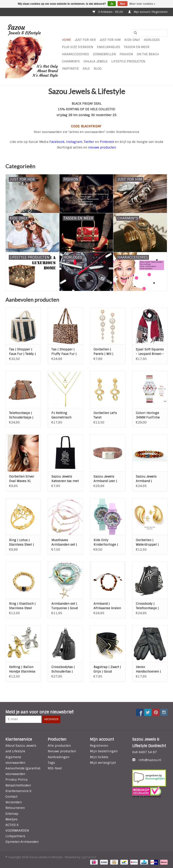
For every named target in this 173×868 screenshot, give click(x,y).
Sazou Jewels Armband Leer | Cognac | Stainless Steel (105, 479)
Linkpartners (15, 836)
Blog (98, 69)
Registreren (99, 746)
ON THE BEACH (148, 54)
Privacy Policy (17, 779)
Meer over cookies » (142, 4)
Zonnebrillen (104, 54)
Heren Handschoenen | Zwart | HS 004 (148, 669)
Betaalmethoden (18, 785)
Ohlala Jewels (96, 61)
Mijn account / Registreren (148, 12)
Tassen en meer (137, 47)
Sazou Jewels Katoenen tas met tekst (65, 479)
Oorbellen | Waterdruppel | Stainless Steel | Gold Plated (148, 542)
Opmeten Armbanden (22, 842)
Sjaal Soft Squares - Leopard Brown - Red (150, 352)
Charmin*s (71, 61)
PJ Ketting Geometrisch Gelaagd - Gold (63, 415)
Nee (123, 4)
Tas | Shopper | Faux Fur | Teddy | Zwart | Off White (22, 352)
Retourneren (15, 808)
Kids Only (132, 40)
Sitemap (12, 814)
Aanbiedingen (59, 757)
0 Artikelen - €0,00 (108, 12)
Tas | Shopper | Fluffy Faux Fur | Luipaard (64, 352)
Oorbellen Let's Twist (105, 415)
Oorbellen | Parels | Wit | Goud (103, 352)
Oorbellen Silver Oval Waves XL (22, 479)
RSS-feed (55, 768)
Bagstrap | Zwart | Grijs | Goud (107, 669)
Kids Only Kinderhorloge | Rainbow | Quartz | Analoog (107, 542)
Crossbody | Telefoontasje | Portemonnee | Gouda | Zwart (147, 606)
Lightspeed (89, 857)
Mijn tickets (99, 757)
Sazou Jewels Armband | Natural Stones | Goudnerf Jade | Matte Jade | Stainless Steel (148, 479)
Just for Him (110, 40)
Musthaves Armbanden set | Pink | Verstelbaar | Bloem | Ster (65, 542)
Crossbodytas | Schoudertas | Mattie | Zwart (63, 669)
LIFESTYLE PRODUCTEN (128, 61)
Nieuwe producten (62, 751)
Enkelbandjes (108, 47)
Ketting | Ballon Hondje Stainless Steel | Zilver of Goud (22, 669)
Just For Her (85, 40)
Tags (51, 763)
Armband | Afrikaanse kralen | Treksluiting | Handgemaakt (107, 606)
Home (66, 40)
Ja (112, 4)
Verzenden (14, 802)
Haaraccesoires (75, 54)
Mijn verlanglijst (103, 763)
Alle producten (59, 746)
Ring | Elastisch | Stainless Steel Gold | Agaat (22, 606)
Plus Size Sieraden (77, 47)
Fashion (126, 54)
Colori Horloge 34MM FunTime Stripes (148, 415)
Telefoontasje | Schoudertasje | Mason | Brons (21, 415)
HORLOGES (152, 40)
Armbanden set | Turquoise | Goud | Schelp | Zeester (65, 606)
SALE (86, 69)
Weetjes (11, 819)
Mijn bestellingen (104, 751)
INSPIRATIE (70, 69)
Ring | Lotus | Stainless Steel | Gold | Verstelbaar (23, 542)
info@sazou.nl (150, 760)
